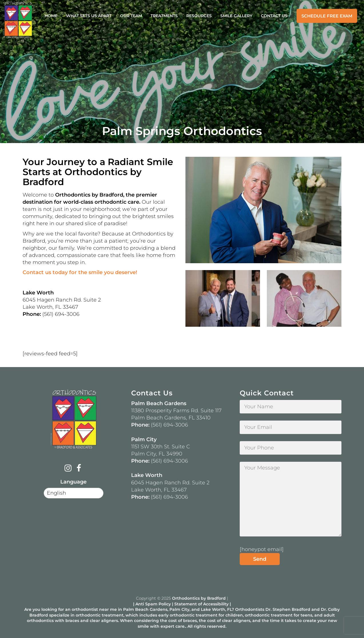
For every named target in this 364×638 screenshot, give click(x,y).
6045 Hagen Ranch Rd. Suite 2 (170, 483)
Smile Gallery (236, 16)
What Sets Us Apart (89, 16)
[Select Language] (74, 493)
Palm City (179, 609)
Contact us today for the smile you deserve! (80, 272)
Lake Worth (213, 609)
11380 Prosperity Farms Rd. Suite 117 (176, 411)
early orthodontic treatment (188, 615)
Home (51, 16)
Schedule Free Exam (327, 16)
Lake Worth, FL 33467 (159, 490)
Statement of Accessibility (201, 604)
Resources (199, 16)
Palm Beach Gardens (145, 609)
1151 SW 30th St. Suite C (161, 447)
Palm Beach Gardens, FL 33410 (171, 418)
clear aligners (104, 621)
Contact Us (274, 16)
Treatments (164, 16)
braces (72, 621)
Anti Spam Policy (153, 604)
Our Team (131, 16)
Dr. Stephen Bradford (288, 609)
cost (173, 621)
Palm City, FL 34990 (157, 454)
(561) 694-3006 (169, 425)
